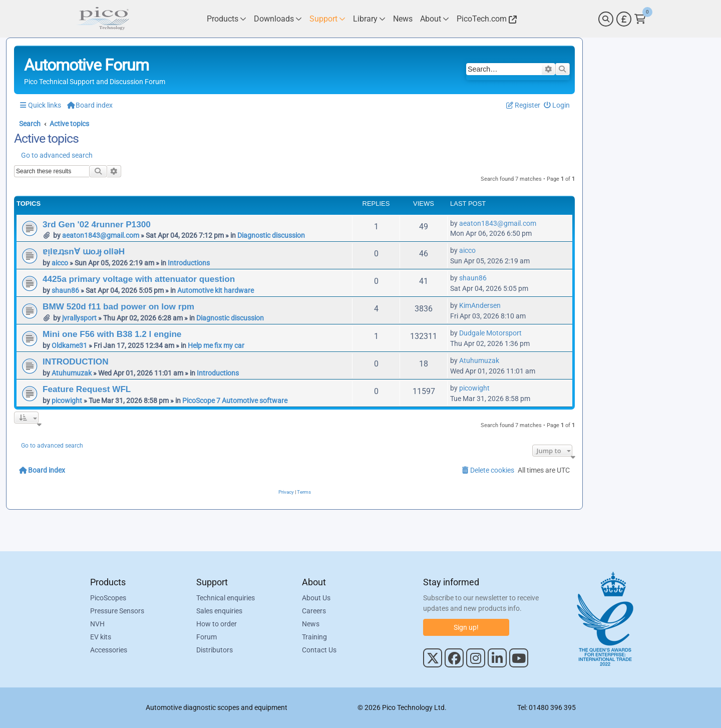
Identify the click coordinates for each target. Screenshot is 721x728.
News (311, 624)
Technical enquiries (226, 598)
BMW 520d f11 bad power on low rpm (118, 306)
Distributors (215, 650)
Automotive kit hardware (216, 290)
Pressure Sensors (117, 611)
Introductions (189, 263)
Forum (207, 637)
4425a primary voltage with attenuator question (139, 279)
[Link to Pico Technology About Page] (435, 19)
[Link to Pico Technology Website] (485, 19)
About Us (316, 598)
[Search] (606, 19)
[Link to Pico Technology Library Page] (369, 19)
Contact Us (319, 650)
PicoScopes (108, 598)
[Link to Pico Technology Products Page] (227, 19)
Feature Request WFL (87, 389)
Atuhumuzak (72, 373)
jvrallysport (79, 318)
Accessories (109, 650)
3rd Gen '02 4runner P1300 (97, 224)
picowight (67, 401)
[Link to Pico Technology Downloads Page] (278, 19)
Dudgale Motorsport (490, 333)
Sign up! (466, 627)
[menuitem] (557, 105)
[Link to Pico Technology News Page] (403, 19)
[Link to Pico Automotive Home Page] (103, 19)
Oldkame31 (69, 345)
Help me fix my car (216, 345)
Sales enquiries (219, 611)
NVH (97, 624)
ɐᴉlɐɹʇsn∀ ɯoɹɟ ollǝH (84, 251)
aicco (60, 263)
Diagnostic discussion (271, 235)
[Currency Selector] (624, 19)
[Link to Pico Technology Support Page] (327, 19)
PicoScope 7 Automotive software (235, 401)
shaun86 (65, 290)
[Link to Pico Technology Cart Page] (640, 19)
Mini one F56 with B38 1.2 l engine (112, 334)
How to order (217, 624)
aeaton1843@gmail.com (101, 235)
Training (314, 637)
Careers (314, 611)
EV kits (101, 637)
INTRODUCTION (76, 361)
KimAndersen (480, 305)
